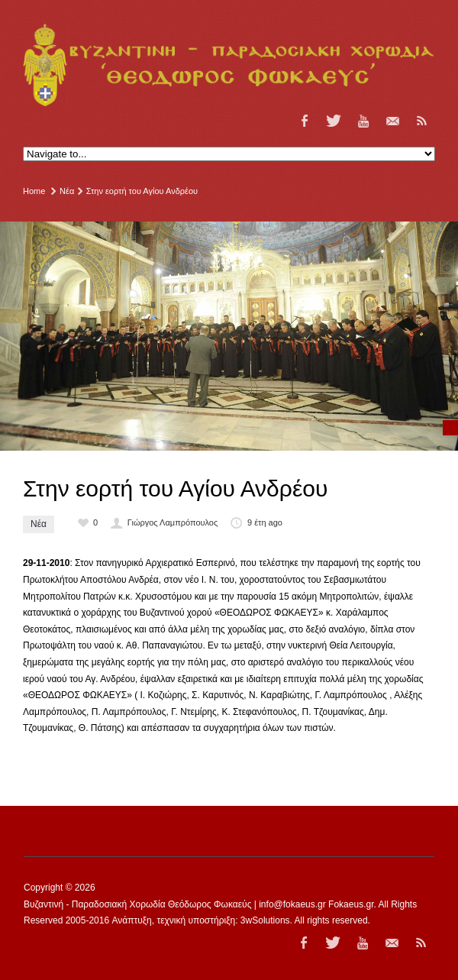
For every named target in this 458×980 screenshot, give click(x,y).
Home (34, 191)
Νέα (67, 191)
